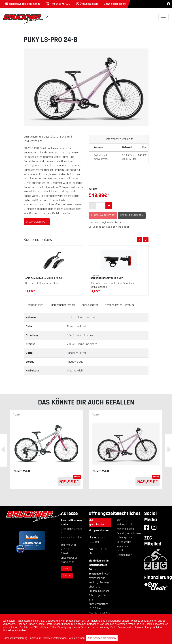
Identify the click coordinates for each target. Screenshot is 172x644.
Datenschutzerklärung (15, 638)
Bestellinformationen (129, 533)
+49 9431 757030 (60, 4)
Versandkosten (115, 223)
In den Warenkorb (103, 215)
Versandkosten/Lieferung (120, 305)
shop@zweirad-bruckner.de (25, 4)
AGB (119, 520)
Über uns (67, 576)
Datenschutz (124, 542)
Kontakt (67, 569)
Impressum (123, 546)
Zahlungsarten (90, 305)
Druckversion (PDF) (37, 222)
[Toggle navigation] (163, 17)
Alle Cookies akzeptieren (102, 638)
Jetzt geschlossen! (97, 522)
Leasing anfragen (132, 215)
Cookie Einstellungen (55, 638)
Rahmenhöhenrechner (62, 305)
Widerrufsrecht (125, 525)
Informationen (35, 305)
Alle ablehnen (77, 638)
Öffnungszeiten (89, 4)
